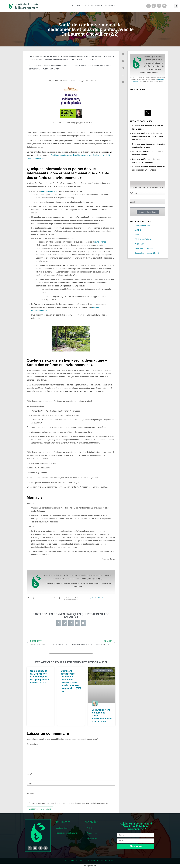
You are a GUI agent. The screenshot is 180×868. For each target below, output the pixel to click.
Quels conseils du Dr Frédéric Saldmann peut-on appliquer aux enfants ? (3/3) (40, 677)
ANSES (138, 230)
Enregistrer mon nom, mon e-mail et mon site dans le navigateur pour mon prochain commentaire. (69, 803)
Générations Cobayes (143, 239)
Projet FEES (140, 244)
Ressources (110, 6)
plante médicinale (49, 191)
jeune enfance (100, 242)
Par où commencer (93, 6)
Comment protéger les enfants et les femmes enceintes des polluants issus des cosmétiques (148, 136)
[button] (176, 6)
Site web (30, 794)
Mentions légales (63, 828)
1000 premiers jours (143, 226)
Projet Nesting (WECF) (144, 248)
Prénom (133, 193)
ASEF (137, 235)
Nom (29, 774)
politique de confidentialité (97, 598)
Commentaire (33, 744)
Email (132, 202)
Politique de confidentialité (66, 833)
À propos (76, 6)
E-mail (30, 784)
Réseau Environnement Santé (147, 253)
